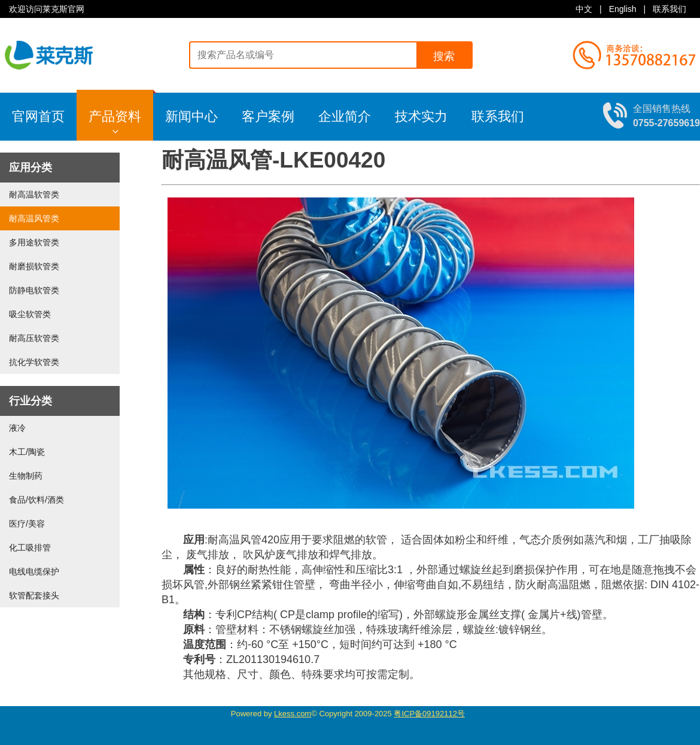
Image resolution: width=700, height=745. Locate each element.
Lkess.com (293, 714)
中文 (584, 9)
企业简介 (345, 116)
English (623, 9)
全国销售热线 (666, 115)
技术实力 (421, 116)
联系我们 (669, 9)
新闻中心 (191, 116)
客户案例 (268, 116)
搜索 (444, 56)
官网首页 (38, 116)
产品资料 (121, 112)
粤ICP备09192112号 (429, 714)
